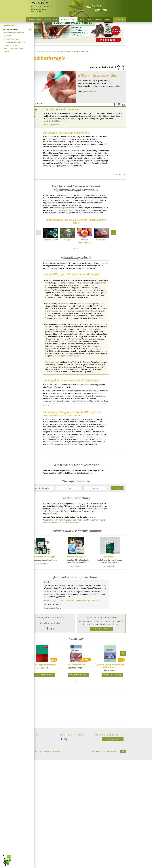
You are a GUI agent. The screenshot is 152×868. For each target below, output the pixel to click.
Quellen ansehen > (52, 145)
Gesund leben (86, 19)
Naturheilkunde (68, 19)
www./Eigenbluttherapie (74, 634)
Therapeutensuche (10, 45)
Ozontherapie (55, 439)
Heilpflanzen (51, 19)
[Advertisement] (76, 822)
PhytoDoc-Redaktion (89, 111)
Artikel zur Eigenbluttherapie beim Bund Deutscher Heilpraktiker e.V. (74, 716)
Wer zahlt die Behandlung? (13, 48)
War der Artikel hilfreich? (103, 87)
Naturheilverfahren (61, 71)
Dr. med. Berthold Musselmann (88, 141)
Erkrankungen (35, 19)
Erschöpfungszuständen (65, 265)
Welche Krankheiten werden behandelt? (13, 34)
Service (108, 19)
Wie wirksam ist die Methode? (14, 42)
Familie (99, 19)
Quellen (6, 52)
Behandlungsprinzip (11, 39)
